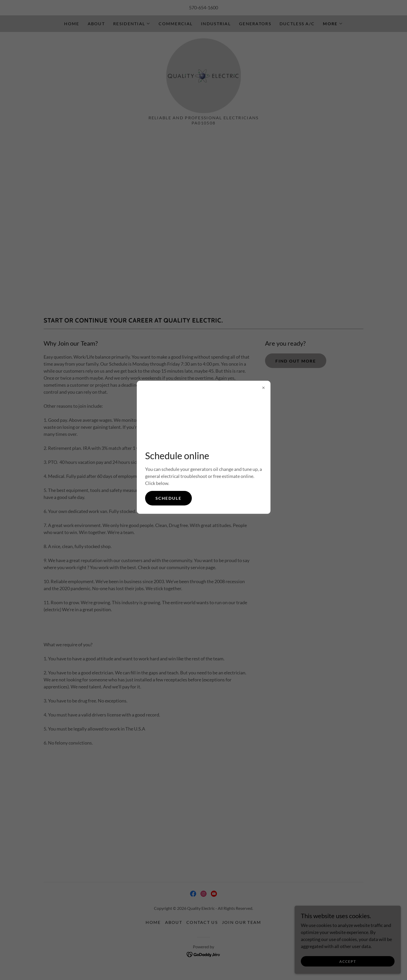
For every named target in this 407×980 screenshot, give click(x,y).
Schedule (168, 498)
